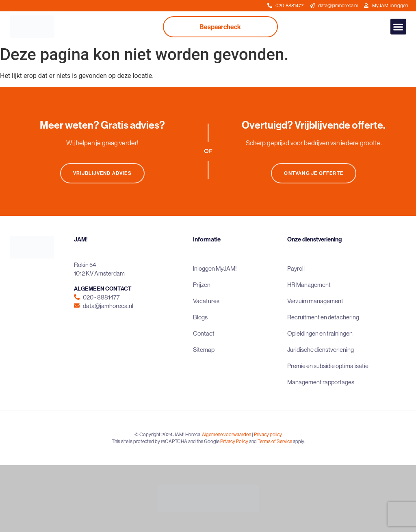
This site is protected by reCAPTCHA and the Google (166, 441)
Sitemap (204, 350)
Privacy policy (268, 434)
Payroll (296, 268)
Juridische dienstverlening (321, 350)
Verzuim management (315, 301)
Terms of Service (275, 441)
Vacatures (206, 301)
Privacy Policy (234, 441)
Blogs (200, 317)
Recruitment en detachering (323, 317)
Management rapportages (321, 382)
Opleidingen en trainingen (320, 333)
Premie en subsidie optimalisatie (328, 366)
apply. (299, 441)
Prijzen (202, 285)
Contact (204, 333)
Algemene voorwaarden (226, 434)
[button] (398, 27)
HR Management (309, 285)
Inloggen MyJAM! (215, 268)
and (253, 441)
